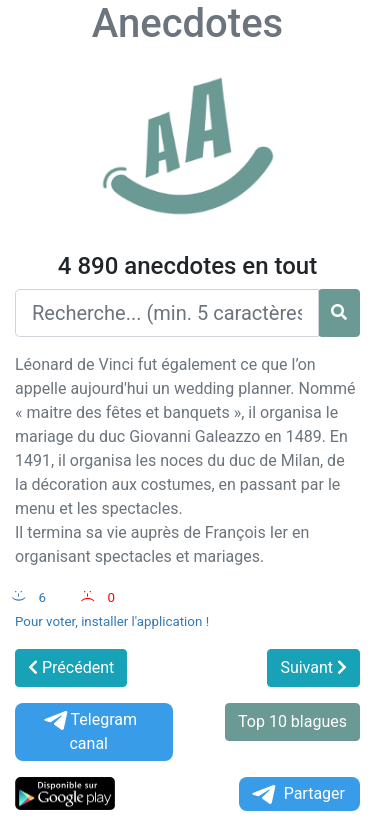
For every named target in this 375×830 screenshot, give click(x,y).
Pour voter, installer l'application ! (112, 621)
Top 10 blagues (292, 721)
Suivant (313, 667)
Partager (297, 794)
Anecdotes (187, 23)
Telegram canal (89, 731)
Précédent (71, 667)
